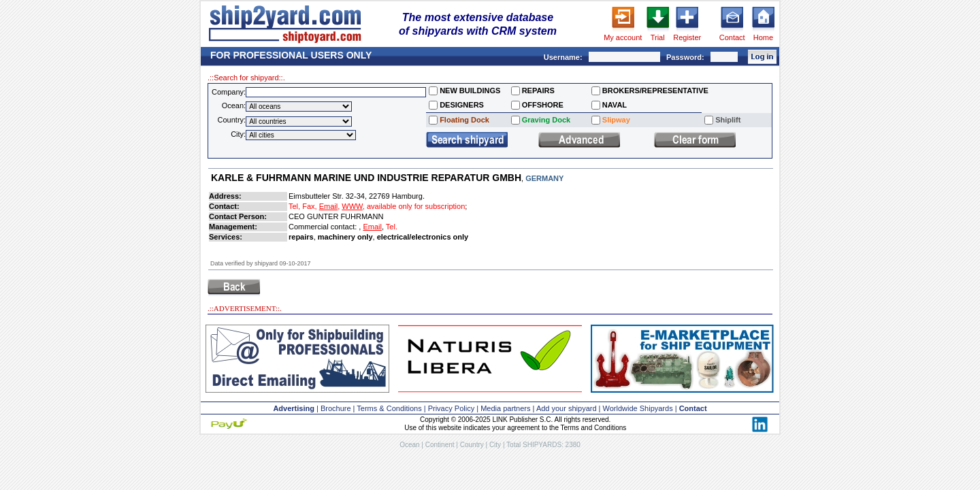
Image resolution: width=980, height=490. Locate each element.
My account (623, 37)
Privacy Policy (451, 408)
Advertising (294, 408)
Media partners (505, 408)
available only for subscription (416, 206)
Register (687, 37)
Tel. (392, 227)
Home (763, 37)
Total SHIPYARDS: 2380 (543, 445)
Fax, (309, 206)
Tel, (294, 206)
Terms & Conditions (389, 408)
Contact (732, 37)
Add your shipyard (567, 408)
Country (472, 445)
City (495, 445)
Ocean (409, 445)
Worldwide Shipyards (638, 408)
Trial (658, 37)
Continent (440, 445)
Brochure (336, 408)
